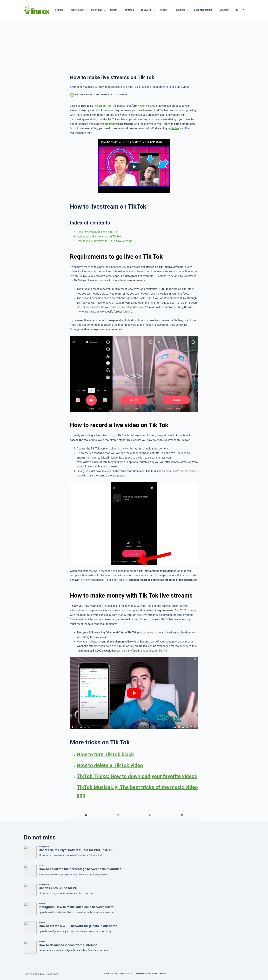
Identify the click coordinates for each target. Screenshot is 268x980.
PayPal (163, 651)
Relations (99, 10)
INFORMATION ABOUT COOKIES (151, 974)
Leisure (62, 10)
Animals (132, 10)
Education (149, 10)
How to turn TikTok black (105, 754)
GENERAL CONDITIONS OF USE (117, 974)
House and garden (205, 10)
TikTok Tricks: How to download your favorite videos (137, 776)
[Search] (243, 10)
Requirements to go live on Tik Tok (98, 232)
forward (127, 312)
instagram (108, 124)
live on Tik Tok (103, 106)
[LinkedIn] (182, 815)
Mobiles (123, 95)
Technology (80, 10)
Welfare (227, 10)
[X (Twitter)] (118, 815)
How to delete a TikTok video (110, 765)
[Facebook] (86, 815)
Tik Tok (175, 128)
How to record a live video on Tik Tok (99, 237)
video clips (145, 106)
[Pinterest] (150, 815)
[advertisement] (134, 46)
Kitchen (166, 10)
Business (183, 10)
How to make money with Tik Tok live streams (105, 241)
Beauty (116, 10)
